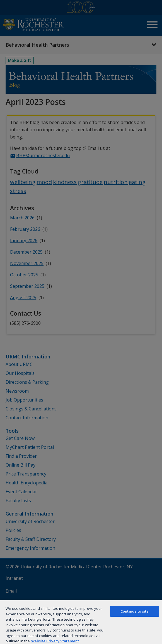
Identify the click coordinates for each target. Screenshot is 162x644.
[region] (81, 622)
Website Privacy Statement (55, 641)
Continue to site (135, 611)
